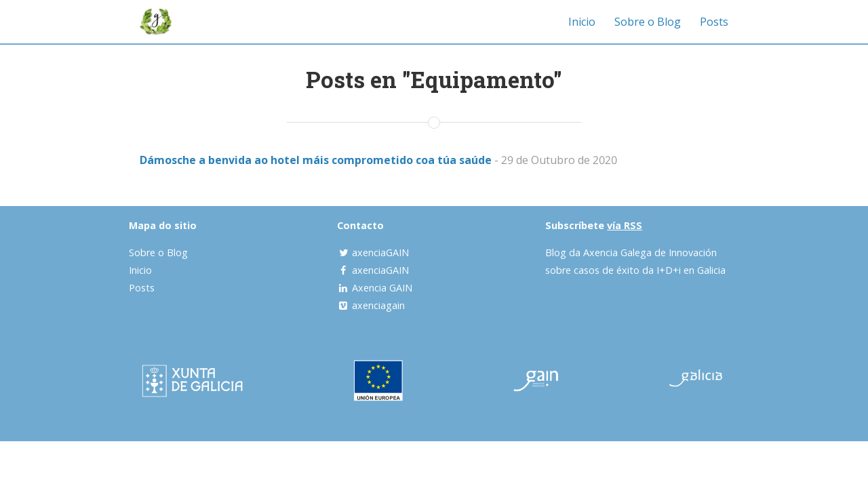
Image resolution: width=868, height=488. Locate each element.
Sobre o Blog (648, 22)
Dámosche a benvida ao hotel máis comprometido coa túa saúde (316, 160)
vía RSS (625, 225)
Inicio (582, 22)
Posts (714, 22)
